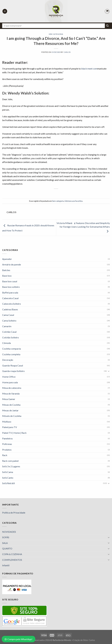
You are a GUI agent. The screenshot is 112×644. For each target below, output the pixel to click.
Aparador (7, 259)
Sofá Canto (8, 478)
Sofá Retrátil (8, 483)
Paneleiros (7, 438)
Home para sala (10, 382)
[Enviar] (107, 26)
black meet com (89, 69)
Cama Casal (8, 315)
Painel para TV (10, 427)
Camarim (7, 326)
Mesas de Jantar (10, 410)
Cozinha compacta (12, 349)
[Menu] (5, 11)
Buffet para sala (10, 292)
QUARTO (7, 548)
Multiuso (7, 422)
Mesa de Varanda (11, 394)
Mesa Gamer (9, 399)
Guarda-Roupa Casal (13, 365)
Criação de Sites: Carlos (84, 640)
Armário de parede (12, 264)
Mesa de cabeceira (12, 388)
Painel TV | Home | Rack (14, 433)
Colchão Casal (9, 332)
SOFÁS (6, 537)
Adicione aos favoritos (73, 201)
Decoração (8, 360)
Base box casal (10, 281)
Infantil (6, 565)
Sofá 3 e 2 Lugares (11, 466)
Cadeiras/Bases (10, 309)
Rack (5, 455)
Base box (7, 276)
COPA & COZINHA (12, 554)
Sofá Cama (8, 472)
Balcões (6, 270)
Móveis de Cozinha (12, 416)
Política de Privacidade (14, 513)
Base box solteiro (11, 287)
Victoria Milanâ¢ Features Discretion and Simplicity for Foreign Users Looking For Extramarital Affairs (83, 227)
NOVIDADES (9, 532)
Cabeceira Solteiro (12, 304)
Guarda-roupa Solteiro (13, 371)
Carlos (67, 52)
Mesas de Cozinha (11, 405)
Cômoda (6, 343)
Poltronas (7, 444)
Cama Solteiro (9, 321)
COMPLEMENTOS (12, 560)
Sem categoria (56, 34)
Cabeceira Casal (10, 298)
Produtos (7, 450)
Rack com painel (10, 461)
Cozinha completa (11, 354)
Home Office (9, 377)
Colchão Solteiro (10, 337)
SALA (5, 543)
